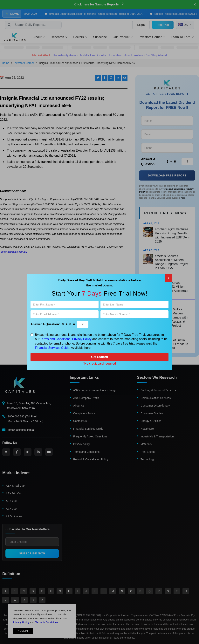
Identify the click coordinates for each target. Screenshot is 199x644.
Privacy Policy (82, 339)
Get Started (99, 357)
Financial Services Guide (52, 348)
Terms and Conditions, (56, 339)
